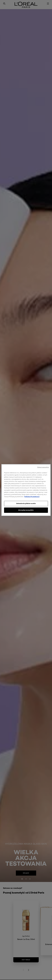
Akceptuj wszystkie (26, 510)
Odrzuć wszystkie (43, 467)
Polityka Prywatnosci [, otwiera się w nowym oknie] (32, 496)
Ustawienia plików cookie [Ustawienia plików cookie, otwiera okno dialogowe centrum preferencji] (26, 503)
